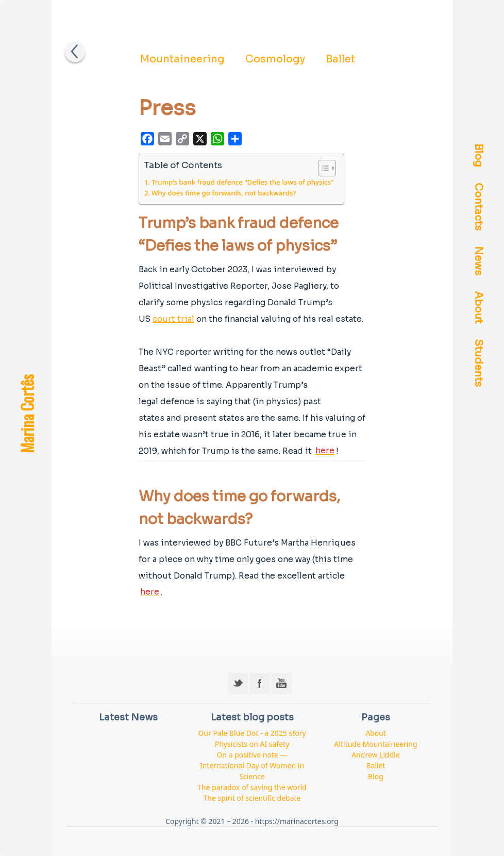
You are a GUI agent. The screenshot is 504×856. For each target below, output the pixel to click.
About (478, 308)
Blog (478, 156)
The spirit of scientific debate (252, 798)
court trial (173, 319)
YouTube (281, 683)
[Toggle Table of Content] (322, 168)
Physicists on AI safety (252, 744)
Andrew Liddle (376, 755)
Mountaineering (182, 59)
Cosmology (275, 59)
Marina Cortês (27, 414)
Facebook (260, 683)
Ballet (340, 59)
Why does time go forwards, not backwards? (224, 193)
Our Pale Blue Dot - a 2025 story (252, 733)
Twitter (238, 683)
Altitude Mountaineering (375, 744)
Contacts (478, 207)
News (478, 261)
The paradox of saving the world (252, 787)
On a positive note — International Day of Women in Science (252, 766)
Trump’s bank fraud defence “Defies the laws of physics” (242, 182)
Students (478, 363)
